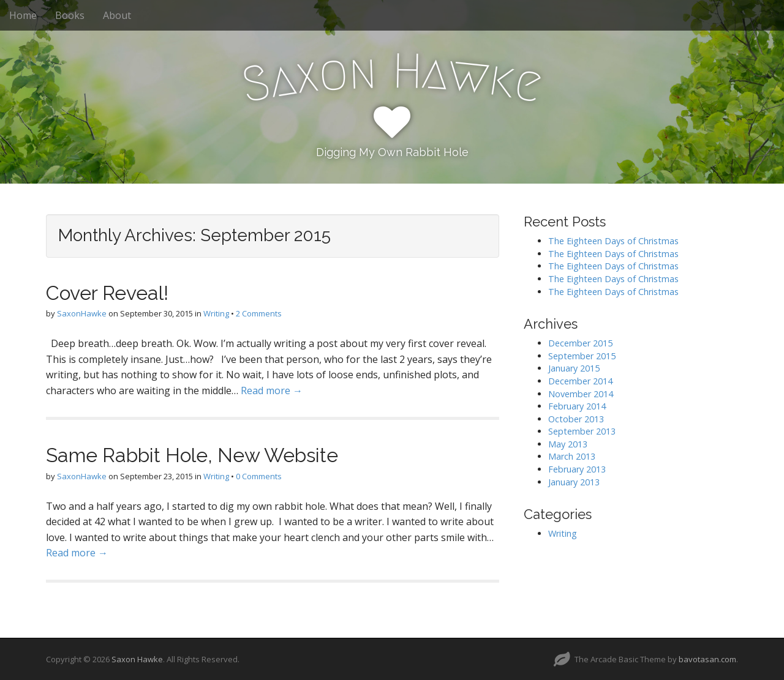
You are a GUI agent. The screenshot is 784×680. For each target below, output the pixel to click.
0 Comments (259, 476)
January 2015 (574, 368)
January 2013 (574, 482)
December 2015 (580, 343)
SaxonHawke (82, 313)
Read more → (272, 390)
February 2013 (577, 469)
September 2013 (582, 431)
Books (70, 15)
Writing (216, 313)
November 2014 (581, 394)
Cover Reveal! (107, 293)
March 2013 (572, 456)
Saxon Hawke (137, 659)
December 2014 (580, 381)
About (117, 15)
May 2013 (568, 444)
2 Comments (259, 313)
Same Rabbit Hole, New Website (192, 455)
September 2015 (582, 356)
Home (23, 15)
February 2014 (577, 406)
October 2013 (576, 419)
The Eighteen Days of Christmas (613, 241)
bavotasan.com (707, 659)
